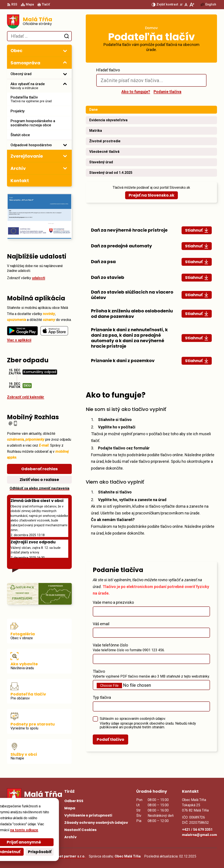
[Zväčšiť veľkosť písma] (192, 5)
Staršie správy (22, 563)
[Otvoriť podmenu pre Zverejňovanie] (65, 156)
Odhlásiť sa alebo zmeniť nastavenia (39, 488)
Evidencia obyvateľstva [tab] (108, 120)
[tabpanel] (151, 296)
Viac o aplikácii (19, 340)
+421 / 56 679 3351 (197, 830)
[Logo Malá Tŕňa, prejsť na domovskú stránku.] (39, 21)
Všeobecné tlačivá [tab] (104, 152)
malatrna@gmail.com (199, 835)
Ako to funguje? (136, 92)
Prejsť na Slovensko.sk (151, 195)
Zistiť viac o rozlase (39, 480)
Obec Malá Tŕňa (128, 856)
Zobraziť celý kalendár (26, 397)
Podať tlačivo (110, 739)
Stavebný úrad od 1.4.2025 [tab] (111, 173)
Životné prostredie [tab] (105, 141)
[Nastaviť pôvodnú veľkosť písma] (186, 5)
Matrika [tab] (96, 131)
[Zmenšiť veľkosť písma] (181, 5)
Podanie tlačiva (167, 92)
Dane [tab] (94, 110)
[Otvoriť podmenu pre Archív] (65, 168)
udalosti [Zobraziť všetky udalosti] (38, 278)
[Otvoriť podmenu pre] (65, 51)
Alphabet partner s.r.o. (67, 856)
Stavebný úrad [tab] (101, 162)
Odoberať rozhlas (39, 469)
